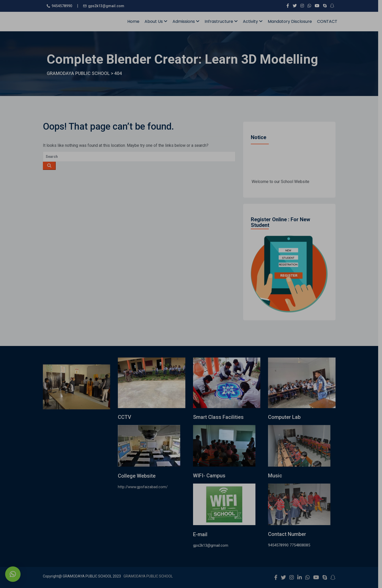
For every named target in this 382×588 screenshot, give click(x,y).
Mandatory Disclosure (292, 21)
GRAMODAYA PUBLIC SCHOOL (150, 576)
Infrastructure (223, 21)
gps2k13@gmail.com (108, 6)
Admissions (188, 21)
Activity (255, 21)
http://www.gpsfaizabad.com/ (145, 487)
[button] (13, 574)
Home (135, 21)
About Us (158, 21)
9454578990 (64, 6)
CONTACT (329, 21)
